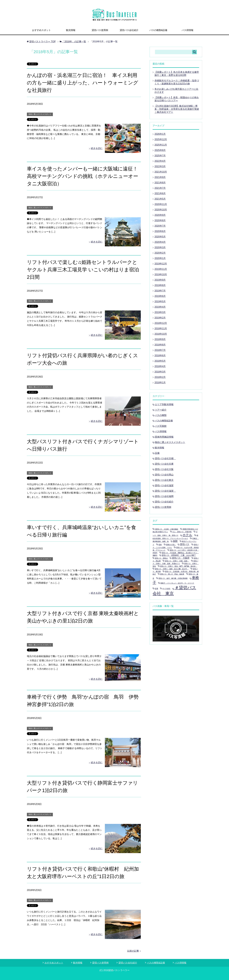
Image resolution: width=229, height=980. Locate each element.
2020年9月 (160, 215)
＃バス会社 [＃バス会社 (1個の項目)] (166, 588)
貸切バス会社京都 (165, 458)
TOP (42, 42)
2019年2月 (160, 318)
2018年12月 (161, 323)
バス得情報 (188, 30)
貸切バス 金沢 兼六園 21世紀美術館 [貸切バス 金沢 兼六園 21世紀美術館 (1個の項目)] (173, 578)
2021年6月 (160, 193)
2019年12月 (161, 264)
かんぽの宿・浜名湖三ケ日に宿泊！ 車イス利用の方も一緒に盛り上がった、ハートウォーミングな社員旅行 (83, 83)
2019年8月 (160, 285)
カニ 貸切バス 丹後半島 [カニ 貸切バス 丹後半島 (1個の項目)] (182, 532)
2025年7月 (160, 156)
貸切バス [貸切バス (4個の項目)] (185, 544)
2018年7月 (160, 350)
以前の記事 (133, 951)
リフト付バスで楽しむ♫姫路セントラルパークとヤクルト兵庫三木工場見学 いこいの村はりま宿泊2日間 (83, 270)
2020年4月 (160, 242)
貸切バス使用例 (100, 30)
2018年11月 (161, 328)
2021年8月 (160, 183)
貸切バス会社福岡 (164, 496)
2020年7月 (160, 226)
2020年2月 (160, 253)
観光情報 (71, 30)
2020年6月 (160, 231)
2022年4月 (160, 161)
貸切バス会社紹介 (129, 30)
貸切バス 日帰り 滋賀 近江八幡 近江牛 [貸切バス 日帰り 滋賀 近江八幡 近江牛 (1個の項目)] (172, 569)
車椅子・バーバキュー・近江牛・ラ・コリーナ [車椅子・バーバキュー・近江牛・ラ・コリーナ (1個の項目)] (177, 583)
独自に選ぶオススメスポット (40, 114)
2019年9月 (160, 280)
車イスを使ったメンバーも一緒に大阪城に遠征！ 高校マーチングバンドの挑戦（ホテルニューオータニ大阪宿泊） (83, 176)
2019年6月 (160, 296)
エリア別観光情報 (164, 404)
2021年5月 (160, 199)
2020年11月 (161, 204)
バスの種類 (161, 415)
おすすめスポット (41, 30)
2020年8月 (160, 220)
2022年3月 (160, 166)
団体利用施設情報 (164, 437)
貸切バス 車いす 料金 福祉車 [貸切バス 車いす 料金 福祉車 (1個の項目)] (172, 574)
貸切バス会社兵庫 (164, 464)
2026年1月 (160, 134)
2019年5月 (160, 301)
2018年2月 (160, 377)
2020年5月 (160, 237)
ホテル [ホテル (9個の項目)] (187, 535)
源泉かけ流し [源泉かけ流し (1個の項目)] (171, 545)
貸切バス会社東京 (164, 480)
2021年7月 (160, 188)
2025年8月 (160, 150)
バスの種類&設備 (158, 30)
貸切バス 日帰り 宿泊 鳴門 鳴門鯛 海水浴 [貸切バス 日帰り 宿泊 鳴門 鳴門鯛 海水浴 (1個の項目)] (179, 566)
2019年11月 (161, 269)
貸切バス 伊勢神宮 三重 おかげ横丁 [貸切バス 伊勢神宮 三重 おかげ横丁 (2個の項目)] (179, 555)
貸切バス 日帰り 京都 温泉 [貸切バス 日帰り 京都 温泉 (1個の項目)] (177, 561)
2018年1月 (160, 383)
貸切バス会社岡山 (164, 475)
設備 (157, 453)
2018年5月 (160, 361)
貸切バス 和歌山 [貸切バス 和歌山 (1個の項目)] (161, 558)
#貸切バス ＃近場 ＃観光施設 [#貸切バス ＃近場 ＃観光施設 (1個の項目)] (166, 529)
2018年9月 (160, 339)
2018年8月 (160, 345)
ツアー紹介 (161, 410)
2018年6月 (160, 356)
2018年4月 (160, 366)
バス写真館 (161, 426)
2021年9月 (160, 177)
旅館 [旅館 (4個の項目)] (175, 541)
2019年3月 (160, 312)
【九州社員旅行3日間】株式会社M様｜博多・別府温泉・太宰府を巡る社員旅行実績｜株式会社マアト (177, 109)
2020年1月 (160, 258)
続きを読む (97, 148)
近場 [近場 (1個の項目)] (156, 588)
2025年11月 (161, 145)
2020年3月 (160, 247)
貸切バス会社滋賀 (164, 485)
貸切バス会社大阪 (164, 469)
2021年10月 (161, 172)
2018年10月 (161, 334)
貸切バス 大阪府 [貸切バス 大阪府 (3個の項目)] (181, 558)
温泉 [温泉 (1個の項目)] (160, 545)
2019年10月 (161, 274)
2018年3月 (160, 372)
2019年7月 (160, 291)
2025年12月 (161, 139)
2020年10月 (161, 210)
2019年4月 (160, 307)
